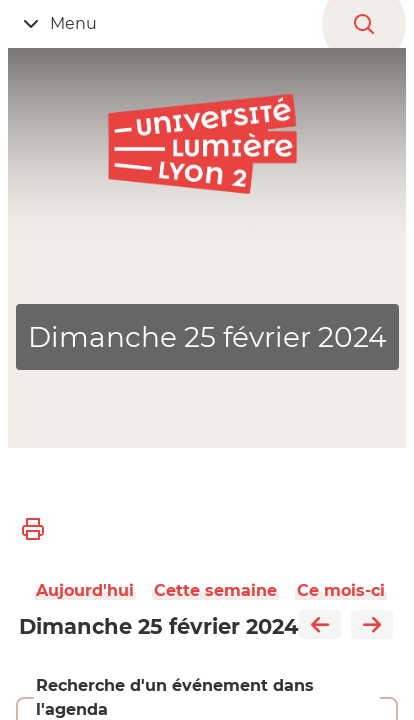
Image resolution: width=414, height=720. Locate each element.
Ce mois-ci (341, 590)
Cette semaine (215, 590)
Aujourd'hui (85, 590)
